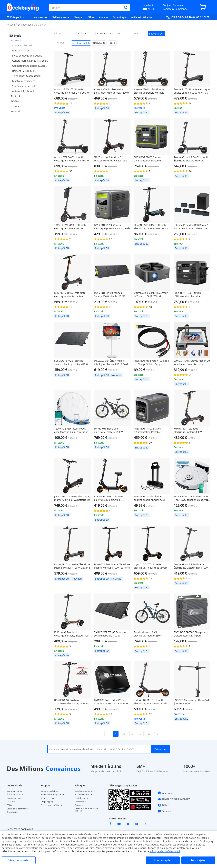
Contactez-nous (14, 798)
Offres (91, 17)
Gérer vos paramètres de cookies (87, 810)
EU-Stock (16, 40)
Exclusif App (119, 17)
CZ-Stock (16, 106)
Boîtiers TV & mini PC (24, 71)
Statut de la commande (18, 809)
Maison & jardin (21, 51)
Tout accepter (163, 860)
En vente (99, 33)
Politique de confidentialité (165, 851)
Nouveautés (40, 17)
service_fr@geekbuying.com (174, 799)
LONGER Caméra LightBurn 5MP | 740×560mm (192, 702)
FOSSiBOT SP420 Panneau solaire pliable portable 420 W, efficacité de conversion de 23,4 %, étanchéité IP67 (72, 362)
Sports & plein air (22, 45)
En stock (80, 33)
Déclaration (80, 802)
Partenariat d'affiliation (52, 805)
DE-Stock (16, 101)
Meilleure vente (60, 17)
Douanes (79, 805)
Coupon (103, 17)
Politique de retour (83, 795)
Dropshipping (47, 802)
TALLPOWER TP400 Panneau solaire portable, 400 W (110, 634)
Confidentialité (81, 798)
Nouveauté (99, 43)
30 (149, 734)
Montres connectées (24, 81)
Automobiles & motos (24, 91)
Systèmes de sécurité (24, 86)
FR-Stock (16, 111)
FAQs (9, 805)
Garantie (11, 802)
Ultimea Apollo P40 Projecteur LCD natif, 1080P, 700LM (151, 295)
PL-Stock (16, 96)
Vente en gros (47, 798)
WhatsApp (165, 793)
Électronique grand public (27, 56)
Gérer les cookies (19, 860)
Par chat (164, 811)
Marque (78, 17)
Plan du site (12, 812)
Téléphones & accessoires (27, 76)
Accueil (11, 25)
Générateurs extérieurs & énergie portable (30, 61)
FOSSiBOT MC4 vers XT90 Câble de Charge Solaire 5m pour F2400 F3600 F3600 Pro (152, 362)
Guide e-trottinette (141, 17)
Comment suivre (15, 791)
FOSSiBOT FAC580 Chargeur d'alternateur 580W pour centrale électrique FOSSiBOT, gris (191, 634)
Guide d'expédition (50, 791)
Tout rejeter (198, 860)
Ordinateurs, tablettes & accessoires (30, 66)
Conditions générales (85, 791)
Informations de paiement (53, 795)
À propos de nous (15, 795)
